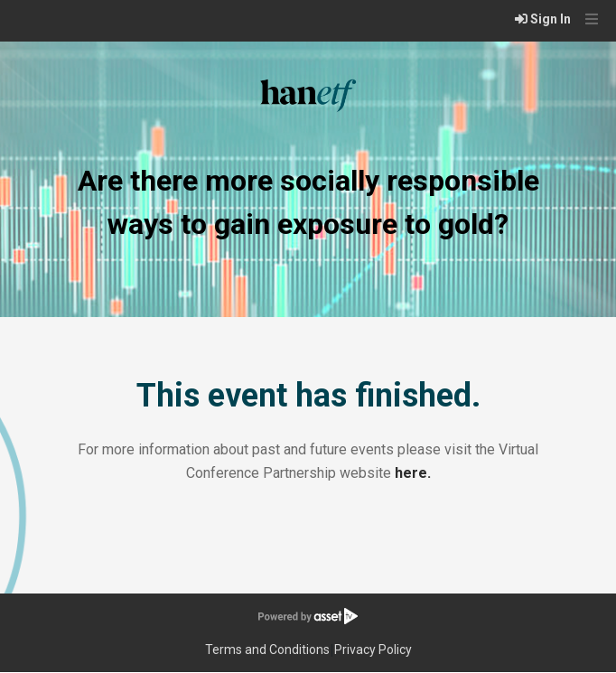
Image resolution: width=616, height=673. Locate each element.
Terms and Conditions (267, 650)
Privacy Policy (373, 650)
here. (413, 473)
